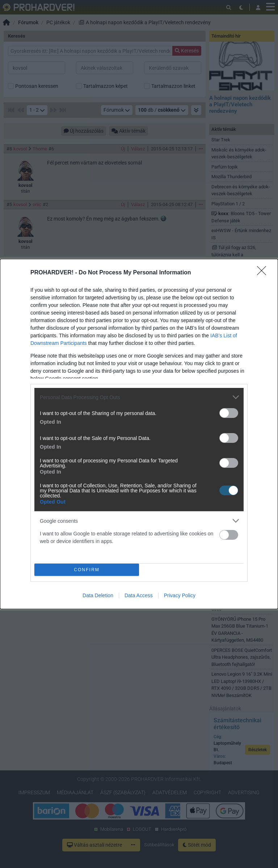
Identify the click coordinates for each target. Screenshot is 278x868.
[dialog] (139, 434)
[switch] (229, 413)
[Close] (264, 273)
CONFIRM (87, 570)
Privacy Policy (180, 595)
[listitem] (139, 397)
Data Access (139, 595)
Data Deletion (98, 595)
